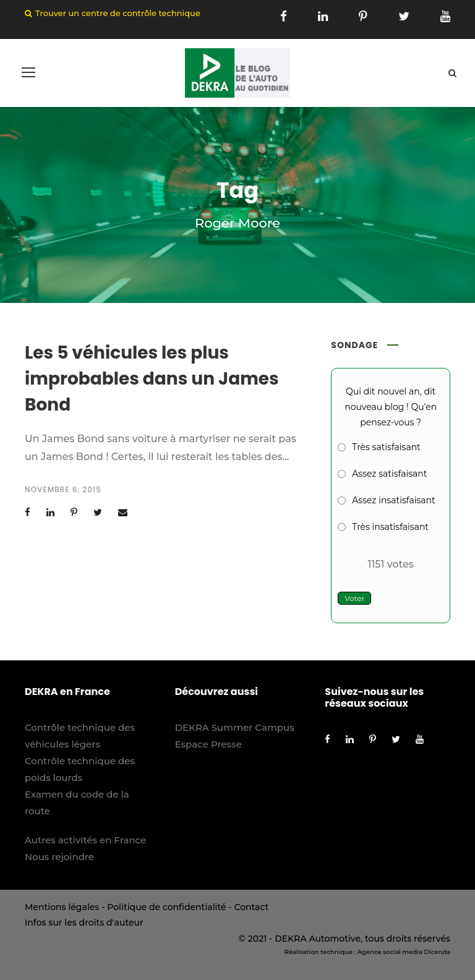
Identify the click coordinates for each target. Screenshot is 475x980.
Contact (251, 907)
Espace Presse (208, 744)
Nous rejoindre (59, 857)
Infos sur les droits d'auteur (84, 922)
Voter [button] (354, 598)
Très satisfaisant (386, 447)
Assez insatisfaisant (393, 500)
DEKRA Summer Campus (235, 727)
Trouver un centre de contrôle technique (118, 13)
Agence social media (390, 952)
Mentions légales (62, 907)
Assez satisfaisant (389, 474)
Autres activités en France (85, 840)
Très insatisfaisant (390, 527)
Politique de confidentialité (166, 907)
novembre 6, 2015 (63, 489)
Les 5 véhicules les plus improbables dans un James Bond (152, 379)
